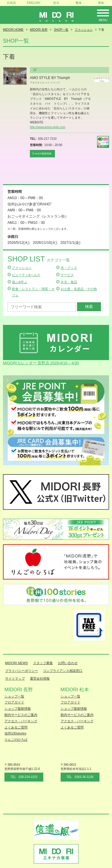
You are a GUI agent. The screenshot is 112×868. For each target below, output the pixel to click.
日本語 (11, 3)
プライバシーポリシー (22, 671)
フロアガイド (14, 702)
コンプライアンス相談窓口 (63, 671)
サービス (67, 275)
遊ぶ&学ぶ (20, 282)
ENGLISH (34, 3)
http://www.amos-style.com (48, 127)
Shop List (39, 259)
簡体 (101, 3)
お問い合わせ (68, 663)
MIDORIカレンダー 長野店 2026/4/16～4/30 (41, 363)
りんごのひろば (16, 740)
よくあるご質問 (16, 727)
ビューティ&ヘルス (26, 275)
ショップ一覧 (14, 696)
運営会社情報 (40, 678)
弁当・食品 (69, 282)
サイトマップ (15, 678)
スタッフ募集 (43, 663)
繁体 (79, 3)
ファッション (22, 268)
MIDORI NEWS (16, 663)
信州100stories (15, 733)
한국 (56, 3)
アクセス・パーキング (21, 721)
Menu (103, 20)
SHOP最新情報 (43, 154)
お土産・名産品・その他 (79, 289)
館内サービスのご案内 (21, 715)
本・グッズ (69, 268)
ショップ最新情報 (18, 709)
